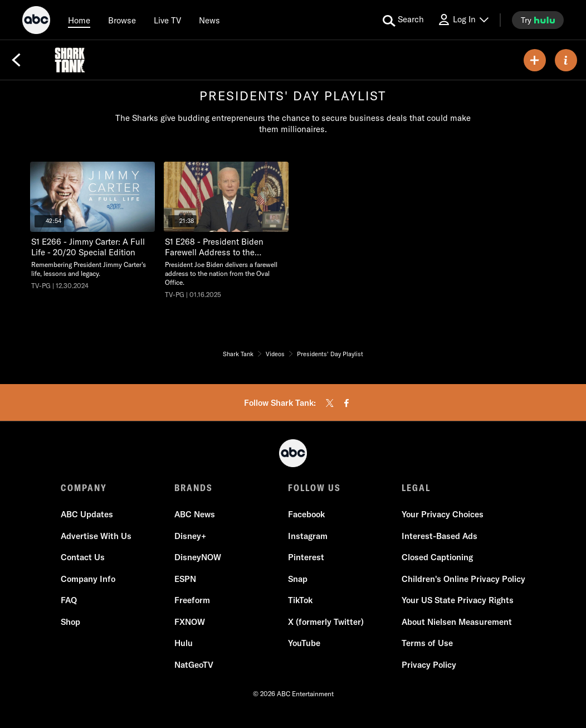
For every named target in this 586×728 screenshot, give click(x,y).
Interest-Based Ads (440, 536)
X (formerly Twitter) (326, 622)
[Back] (16, 60)
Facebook (306, 514)
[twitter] (330, 403)
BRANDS (194, 488)
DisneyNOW (198, 557)
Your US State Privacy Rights (458, 600)
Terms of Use (427, 643)
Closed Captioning (437, 557)
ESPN (185, 579)
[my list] (535, 60)
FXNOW (190, 622)
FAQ (69, 600)
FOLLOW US (314, 488)
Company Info (88, 579)
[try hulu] (538, 20)
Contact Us (83, 557)
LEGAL (416, 488)
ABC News (195, 514)
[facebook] (346, 403)
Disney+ (190, 536)
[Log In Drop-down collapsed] (463, 20)
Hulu (184, 643)
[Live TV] (167, 20)
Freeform (192, 600)
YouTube (304, 643)
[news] (209, 20)
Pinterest (306, 557)
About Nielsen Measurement (457, 622)
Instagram (308, 536)
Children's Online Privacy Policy (463, 579)
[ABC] (36, 22)
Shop (70, 622)
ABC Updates (87, 514)
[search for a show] (403, 20)
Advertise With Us (96, 536)
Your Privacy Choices (443, 514)
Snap (298, 579)
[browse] (122, 20)
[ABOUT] (566, 60)
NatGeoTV (194, 665)
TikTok (300, 600)
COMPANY (84, 488)
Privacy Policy (429, 665)
